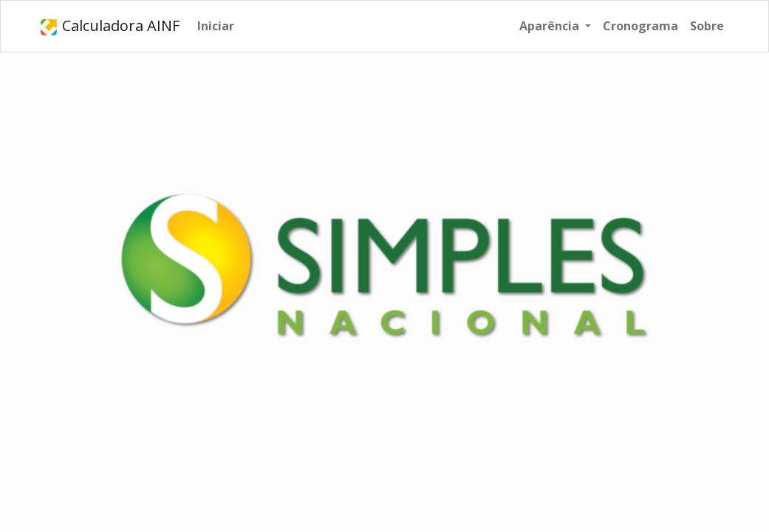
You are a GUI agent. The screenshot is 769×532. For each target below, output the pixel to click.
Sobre (707, 26)
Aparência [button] (551, 26)
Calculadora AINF (109, 26)
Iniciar (216, 26)
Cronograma (640, 26)
